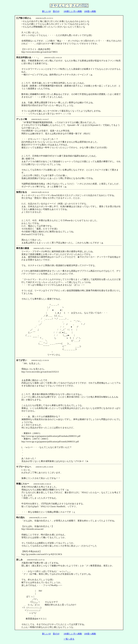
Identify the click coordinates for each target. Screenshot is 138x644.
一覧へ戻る (69, 639)
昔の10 (56, 11)
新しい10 (46, 11)
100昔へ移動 (90, 11)
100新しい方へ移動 (73, 11)
